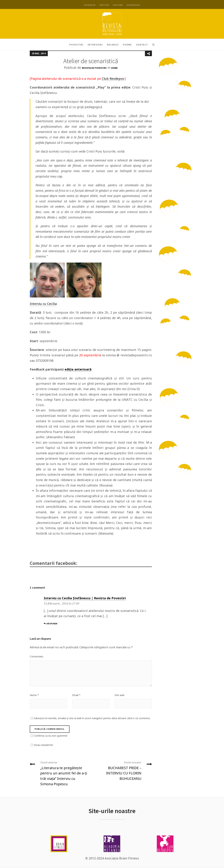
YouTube (118, 5)
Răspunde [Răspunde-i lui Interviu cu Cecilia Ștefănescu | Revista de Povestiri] (51, 624)
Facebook (90, 5)
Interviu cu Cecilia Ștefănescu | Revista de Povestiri (85, 598)
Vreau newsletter (43, 745)
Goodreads (133, 5)
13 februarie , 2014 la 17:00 (62, 604)
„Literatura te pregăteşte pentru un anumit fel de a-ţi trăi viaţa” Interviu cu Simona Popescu (59, 773)
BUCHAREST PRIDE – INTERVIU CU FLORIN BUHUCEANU (123, 770)
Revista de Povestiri (94, 68)
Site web (120, 695)
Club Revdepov (113, 79)
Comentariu (36, 656)
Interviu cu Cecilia (43, 304)
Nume (34, 695)
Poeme (127, 45)
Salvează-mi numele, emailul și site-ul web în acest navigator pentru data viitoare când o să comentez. (92, 718)
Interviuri (95, 45)
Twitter (104, 5)
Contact (142, 45)
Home (114, 68)
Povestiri (76, 45)
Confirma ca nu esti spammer (51, 736)
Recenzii (113, 45)
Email (76, 695)
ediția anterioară (78, 369)
